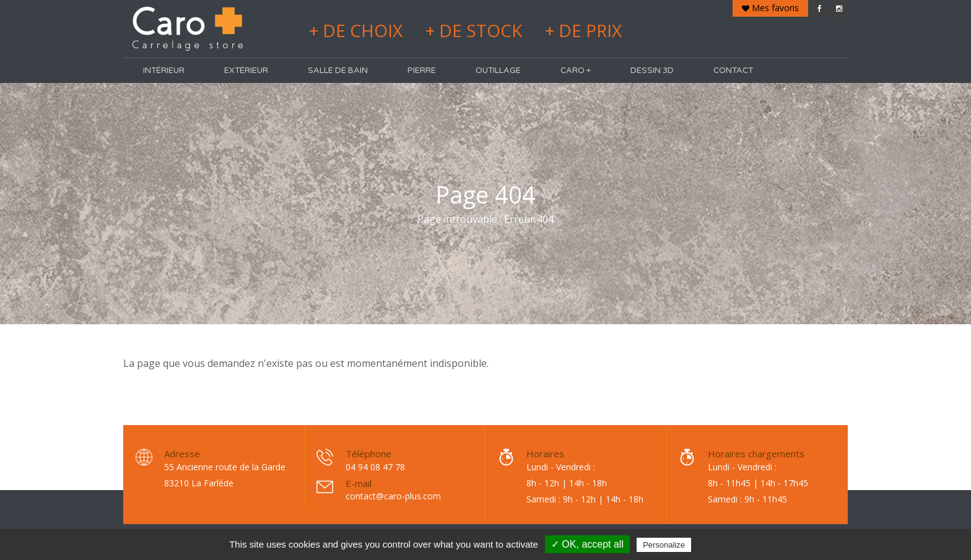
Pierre (422, 71)
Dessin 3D (652, 71)
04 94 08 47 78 (375, 467)
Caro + (576, 71)
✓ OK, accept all (587, 544)
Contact (733, 71)
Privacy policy (724, 545)
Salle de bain (338, 71)
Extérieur (246, 71)
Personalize (664, 545)
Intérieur (164, 71)
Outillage (498, 71)
